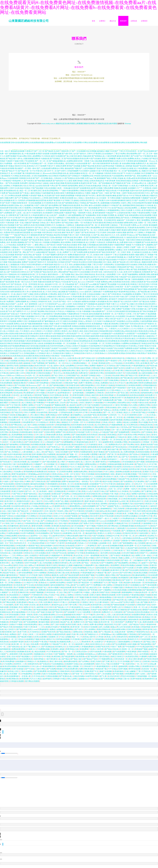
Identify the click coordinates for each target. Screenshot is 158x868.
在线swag (72, 552)
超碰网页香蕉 (108, 444)
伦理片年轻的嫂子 (31, 565)
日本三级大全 (98, 259)
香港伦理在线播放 (128, 567)
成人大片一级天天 (28, 291)
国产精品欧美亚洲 (25, 530)
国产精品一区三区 (90, 468)
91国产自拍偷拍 (95, 160)
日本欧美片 (43, 449)
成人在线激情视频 (37, 552)
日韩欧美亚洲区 (56, 385)
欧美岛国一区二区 (85, 256)
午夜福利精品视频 (137, 597)
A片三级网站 (139, 234)
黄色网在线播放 (60, 316)
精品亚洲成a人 (132, 293)
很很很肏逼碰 (40, 560)
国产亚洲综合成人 (66, 678)
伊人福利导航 (39, 609)
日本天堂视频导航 (147, 175)
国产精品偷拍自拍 (124, 577)
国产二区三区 (39, 153)
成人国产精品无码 (135, 412)
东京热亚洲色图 (43, 330)
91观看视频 (64, 530)
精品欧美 (108, 318)
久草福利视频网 (72, 173)
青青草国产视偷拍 (41, 397)
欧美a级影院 (101, 392)
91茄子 (144, 360)
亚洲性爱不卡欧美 (144, 488)
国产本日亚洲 (96, 481)
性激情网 (57, 508)
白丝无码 (18, 441)
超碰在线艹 (121, 222)
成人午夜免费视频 (141, 170)
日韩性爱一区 (78, 471)
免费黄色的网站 (91, 466)
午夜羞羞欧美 (126, 557)
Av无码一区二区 (32, 377)
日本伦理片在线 (96, 274)
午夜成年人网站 (109, 311)
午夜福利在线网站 (144, 215)
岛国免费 (20, 247)
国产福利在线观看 (30, 579)
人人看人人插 (144, 422)
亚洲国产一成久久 (103, 520)
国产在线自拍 (45, 666)
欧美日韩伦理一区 (42, 367)
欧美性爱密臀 (55, 281)
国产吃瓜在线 (61, 555)
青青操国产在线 (16, 624)
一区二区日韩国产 (68, 449)
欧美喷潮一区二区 (110, 316)
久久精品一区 (46, 537)
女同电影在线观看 (111, 328)
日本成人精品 (125, 496)
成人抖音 (3, 321)
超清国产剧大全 (123, 197)
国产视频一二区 (121, 402)
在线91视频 (132, 646)
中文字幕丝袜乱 (89, 520)
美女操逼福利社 (135, 444)
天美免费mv (18, 473)
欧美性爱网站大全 (96, 542)
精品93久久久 (110, 237)
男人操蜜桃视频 (104, 205)
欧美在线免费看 (146, 217)
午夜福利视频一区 (143, 678)
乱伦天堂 (112, 308)
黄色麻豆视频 (44, 624)
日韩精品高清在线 (146, 427)
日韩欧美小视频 (117, 560)
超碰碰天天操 (95, 173)
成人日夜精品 (27, 404)
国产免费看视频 (43, 261)
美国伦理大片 (66, 153)
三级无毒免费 (38, 288)
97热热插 (52, 643)
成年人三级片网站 (27, 560)
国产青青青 (75, 454)
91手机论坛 (60, 313)
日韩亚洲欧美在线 (60, 429)
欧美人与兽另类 (97, 651)
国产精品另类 (76, 321)
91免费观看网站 (133, 478)
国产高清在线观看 (7, 486)
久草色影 (100, 639)
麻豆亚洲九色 (25, 528)
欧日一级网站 (117, 424)
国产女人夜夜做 (85, 271)
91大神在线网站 (110, 404)
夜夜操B (60, 671)
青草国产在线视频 (73, 168)
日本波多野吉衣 (91, 249)
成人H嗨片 (62, 464)
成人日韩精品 (32, 303)
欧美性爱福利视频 (98, 562)
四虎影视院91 (144, 441)
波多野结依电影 (108, 168)
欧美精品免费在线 (71, 375)
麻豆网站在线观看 (12, 242)
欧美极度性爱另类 (132, 399)
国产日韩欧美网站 (76, 261)
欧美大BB (58, 205)
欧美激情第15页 (86, 402)
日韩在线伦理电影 (38, 545)
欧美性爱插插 (141, 180)
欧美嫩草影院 (14, 528)
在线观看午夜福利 (17, 643)
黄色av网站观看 (21, 392)
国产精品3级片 (11, 160)
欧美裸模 (11, 170)
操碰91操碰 (11, 550)
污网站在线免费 (72, 537)
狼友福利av (101, 513)
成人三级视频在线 (12, 266)
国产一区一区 (44, 387)
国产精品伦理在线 (145, 372)
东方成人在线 (48, 217)
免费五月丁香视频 (146, 256)
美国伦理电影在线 (104, 631)
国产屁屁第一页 (39, 256)
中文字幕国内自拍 (89, 441)
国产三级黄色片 (25, 570)
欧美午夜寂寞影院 (108, 229)
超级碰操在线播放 (27, 367)
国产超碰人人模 (41, 441)
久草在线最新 (111, 269)
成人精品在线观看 (38, 653)
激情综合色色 (109, 530)
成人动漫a (115, 634)
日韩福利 (116, 483)
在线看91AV (130, 370)
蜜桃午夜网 (79, 259)
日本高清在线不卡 (55, 441)
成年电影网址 (32, 542)
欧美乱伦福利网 (143, 560)
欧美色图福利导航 (54, 570)
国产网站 (56, 210)
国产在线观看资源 (83, 190)
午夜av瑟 (69, 587)
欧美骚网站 (137, 296)
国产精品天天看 (6, 629)
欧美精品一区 (102, 503)
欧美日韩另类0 (139, 195)
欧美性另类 (5, 565)
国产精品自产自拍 (137, 626)
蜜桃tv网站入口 (41, 247)
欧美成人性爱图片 (120, 412)
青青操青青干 (72, 325)
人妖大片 (41, 306)
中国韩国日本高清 (25, 180)
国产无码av (88, 261)
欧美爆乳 (10, 607)
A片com (34, 311)
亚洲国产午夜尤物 (40, 643)
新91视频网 (98, 192)
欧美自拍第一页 (138, 584)
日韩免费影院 (130, 676)
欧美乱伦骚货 (111, 513)
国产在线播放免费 (107, 402)
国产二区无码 (107, 313)
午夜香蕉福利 (40, 567)
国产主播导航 (147, 493)
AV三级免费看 (85, 614)
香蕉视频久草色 (16, 609)
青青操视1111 (66, 560)
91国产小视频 (28, 296)
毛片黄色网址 (139, 483)
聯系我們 (123, 21)
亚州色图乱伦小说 (150, 212)
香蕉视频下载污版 (123, 281)
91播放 (105, 325)
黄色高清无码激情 (96, 473)
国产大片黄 (31, 602)
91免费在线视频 (13, 535)
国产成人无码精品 (12, 454)
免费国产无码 (61, 434)
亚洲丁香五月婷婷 (22, 607)
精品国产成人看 (67, 624)
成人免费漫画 (41, 592)
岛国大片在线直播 (49, 676)
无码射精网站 (115, 205)
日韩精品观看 (58, 215)
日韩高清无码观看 (113, 562)
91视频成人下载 (17, 249)
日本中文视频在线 (134, 274)
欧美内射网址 (140, 229)
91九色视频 (136, 175)
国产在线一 (94, 185)
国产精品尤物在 (68, 224)
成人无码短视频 (46, 565)
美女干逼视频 (19, 589)
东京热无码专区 (114, 678)
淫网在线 (95, 370)
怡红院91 (67, 441)
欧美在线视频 (118, 224)
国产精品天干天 (12, 173)
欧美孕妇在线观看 (137, 397)
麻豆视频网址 (76, 417)
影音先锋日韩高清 (124, 616)
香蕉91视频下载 (117, 550)
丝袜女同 (144, 252)
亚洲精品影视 (60, 493)
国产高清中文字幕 (93, 572)
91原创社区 (101, 244)
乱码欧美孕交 (111, 222)
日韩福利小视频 (70, 582)
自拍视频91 (132, 190)
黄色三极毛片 (151, 461)
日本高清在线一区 (52, 594)
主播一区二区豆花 (115, 419)
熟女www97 (69, 461)
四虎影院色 (144, 572)
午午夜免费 (50, 404)
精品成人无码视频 (66, 301)
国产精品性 (49, 153)
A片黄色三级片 (9, 525)
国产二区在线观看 (79, 153)
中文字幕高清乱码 (73, 533)
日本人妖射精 (121, 237)
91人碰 (105, 419)
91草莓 (133, 311)
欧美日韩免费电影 (8, 663)
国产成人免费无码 (23, 227)
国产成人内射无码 (70, 158)
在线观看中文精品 (72, 666)
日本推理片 (22, 261)
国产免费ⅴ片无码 (87, 525)
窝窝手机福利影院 (19, 476)
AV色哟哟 (77, 242)
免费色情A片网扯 (58, 252)
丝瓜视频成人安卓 (15, 461)
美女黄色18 (83, 264)
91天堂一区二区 (58, 286)
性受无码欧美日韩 (94, 496)
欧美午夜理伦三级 (66, 602)
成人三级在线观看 (15, 555)
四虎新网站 (88, 429)
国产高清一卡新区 (103, 195)
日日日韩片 (49, 609)
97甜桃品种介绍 (13, 276)
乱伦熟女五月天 (119, 163)
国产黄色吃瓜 (56, 535)
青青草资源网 (78, 397)
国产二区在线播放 (105, 676)
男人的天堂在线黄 (124, 629)
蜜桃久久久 (36, 648)
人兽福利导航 (25, 298)
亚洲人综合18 (12, 658)
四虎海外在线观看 (22, 486)
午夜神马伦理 (25, 316)
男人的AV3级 (99, 616)
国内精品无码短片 (36, 185)
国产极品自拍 (144, 303)
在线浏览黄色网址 (31, 626)
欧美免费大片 (151, 397)
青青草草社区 (18, 471)
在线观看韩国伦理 (76, 503)
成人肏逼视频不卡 (35, 464)
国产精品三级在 (150, 643)
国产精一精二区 (94, 227)
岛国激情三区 (54, 639)
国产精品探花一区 (52, 254)
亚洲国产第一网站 (19, 254)
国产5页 (28, 444)
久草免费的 (102, 466)
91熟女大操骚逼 (106, 370)
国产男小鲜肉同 (61, 187)
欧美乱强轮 (76, 441)
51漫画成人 (114, 227)
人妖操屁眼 (102, 545)
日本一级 (121, 276)
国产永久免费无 (80, 587)
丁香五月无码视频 (87, 476)
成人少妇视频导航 (27, 207)
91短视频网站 (127, 296)
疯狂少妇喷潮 (66, 281)
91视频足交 (64, 466)
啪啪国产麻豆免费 (110, 611)
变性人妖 (72, 155)
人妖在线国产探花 (90, 417)
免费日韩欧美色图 (86, 671)
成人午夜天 (100, 380)
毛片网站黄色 (136, 328)
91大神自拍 (46, 158)
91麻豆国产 (102, 456)
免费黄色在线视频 (88, 303)
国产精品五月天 (24, 237)
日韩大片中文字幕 (61, 515)
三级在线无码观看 (20, 464)
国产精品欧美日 (78, 550)
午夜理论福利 (44, 557)
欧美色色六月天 (33, 168)
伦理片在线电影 (18, 671)
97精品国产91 (57, 646)
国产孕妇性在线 (136, 429)
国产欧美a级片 (6, 464)
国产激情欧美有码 (116, 656)
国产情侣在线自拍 (119, 449)
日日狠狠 (80, 552)
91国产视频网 (50, 256)
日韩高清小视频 (139, 362)
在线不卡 (121, 375)
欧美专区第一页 (77, 629)
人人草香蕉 (44, 200)
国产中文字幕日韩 (14, 407)
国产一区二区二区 (42, 163)
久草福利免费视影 (80, 330)
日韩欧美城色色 (142, 602)
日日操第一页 (104, 200)
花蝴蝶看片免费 (114, 160)
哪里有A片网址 (124, 271)
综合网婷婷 (83, 412)
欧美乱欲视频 (57, 229)
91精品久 (10, 387)
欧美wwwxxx (32, 387)
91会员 (50, 533)
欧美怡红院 (72, 434)
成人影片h (27, 215)
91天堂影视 (49, 306)
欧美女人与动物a (32, 508)
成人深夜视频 (94, 412)
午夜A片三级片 (74, 237)
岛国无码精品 (5, 414)
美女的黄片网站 (118, 377)
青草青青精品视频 (7, 547)
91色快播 (113, 202)
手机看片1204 (104, 202)
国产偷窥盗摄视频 (56, 163)
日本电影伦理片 (144, 232)
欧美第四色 (111, 641)
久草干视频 (79, 599)
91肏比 (122, 298)
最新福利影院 (46, 279)
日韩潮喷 (47, 528)
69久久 (8, 380)
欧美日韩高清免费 (149, 279)
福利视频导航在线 (42, 439)
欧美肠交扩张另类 (91, 224)
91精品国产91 (111, 215)
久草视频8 (148, 234)
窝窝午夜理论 (71, 279)
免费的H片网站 (145, 407)
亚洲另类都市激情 (98, 540)
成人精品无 (18, 296)
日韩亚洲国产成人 (74, 377)
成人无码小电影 (61, 525)
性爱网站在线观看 (74, 520)
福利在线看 (55, 624)
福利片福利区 (28, 441)
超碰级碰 (67, 616)
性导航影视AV (77, 210)
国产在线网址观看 (80, 254)
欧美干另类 (22, 634)
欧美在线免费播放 (15, 562)
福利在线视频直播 (140, 163)
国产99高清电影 (146, 599)
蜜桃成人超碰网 (56, 330)
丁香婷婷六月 (24, 577)
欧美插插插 (18, 629)
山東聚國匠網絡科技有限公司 (29, 21)
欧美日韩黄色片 (132, 286)
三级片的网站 (73, 362)
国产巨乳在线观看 (12, 185)
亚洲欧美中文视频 (30, 330)
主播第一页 (142, 224)
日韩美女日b (28, 555)
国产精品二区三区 (52, 510)
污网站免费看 (108, 190)
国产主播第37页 (73, 296)
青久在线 (80, 636)
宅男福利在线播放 (21, 281)
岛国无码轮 (130, 666)
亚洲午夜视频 (37, 456)
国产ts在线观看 (133, 288)
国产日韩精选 (147, 434)
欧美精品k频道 (121, 621)
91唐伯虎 (123, 619)
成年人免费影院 (23, 572)
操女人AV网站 (44, 626)
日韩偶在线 (129, 589)
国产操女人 (39, 229)
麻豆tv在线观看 (95, 207)
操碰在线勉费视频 (105, 468)
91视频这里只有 (121, 525)
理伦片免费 (38, 370)
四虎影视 (20, 205)
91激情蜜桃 (146, 525)
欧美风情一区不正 (149, 392)
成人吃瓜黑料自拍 (102, 427)
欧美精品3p (74, 515)
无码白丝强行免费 (7, 293)
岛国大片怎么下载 (102, 666)
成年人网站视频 (97, 288)
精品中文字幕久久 (61, 604)
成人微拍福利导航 (36, 328)
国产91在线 (30, 671)
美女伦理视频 (91, 153)
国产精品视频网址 (122, 565)
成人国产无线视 (10, 274)
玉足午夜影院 (137, 382)
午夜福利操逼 (113, 503)
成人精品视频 (35, 382)
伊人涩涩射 (144, 227)
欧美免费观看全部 (25, 466)
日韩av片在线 (49, 597)
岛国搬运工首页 (121, 252)
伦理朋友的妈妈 (134, 252)
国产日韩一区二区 (69, 498)
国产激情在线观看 (118, 607)
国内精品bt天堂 (115, 505)
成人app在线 (37, 187)
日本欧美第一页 (120, 288)
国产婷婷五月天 (40, 264)
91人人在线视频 (96, 478)
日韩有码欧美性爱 (8, 488)
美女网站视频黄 (24, 311)
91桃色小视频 (48, 325)
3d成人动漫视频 (11, 362)
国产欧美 (28, 212)
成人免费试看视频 (128, 454)
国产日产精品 (30, 481)
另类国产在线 (61, 247)
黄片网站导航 (152, 498)
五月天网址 (55, 621)
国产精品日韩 (125, 451)
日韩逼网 (28, 175)
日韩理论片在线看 (82, 597)
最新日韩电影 (22, 500)
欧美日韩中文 (10, 503)
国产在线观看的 (119, 323)
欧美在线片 (96, 565)
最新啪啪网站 (127, 594)
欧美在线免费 (62, 419)
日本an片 (91, 570)
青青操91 (89, 323)
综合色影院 (118, 468)
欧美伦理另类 (139, 325)
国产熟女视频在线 (142, 237)
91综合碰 (65, 284)
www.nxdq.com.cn (48, 125)
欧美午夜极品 (9, 168)
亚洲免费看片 (85, 651)
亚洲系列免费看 (66, 473)
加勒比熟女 (151, 168)
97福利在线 (43, 542)
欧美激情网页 (69, 380)
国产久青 (103, 678)
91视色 (134, 215)
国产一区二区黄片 (120, 254)
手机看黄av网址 (70, 540)
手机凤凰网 (16, 621)
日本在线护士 (131, 222)
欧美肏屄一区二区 (79, 281)
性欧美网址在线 (124, 404)
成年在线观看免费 (64, 328)
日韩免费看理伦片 (29, 424)
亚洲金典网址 (30, 471)
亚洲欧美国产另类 (126, 325)
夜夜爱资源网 (134, 639)
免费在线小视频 (148, 197)
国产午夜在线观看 (150, 587)
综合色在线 (18, 394)
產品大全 (113, 21)
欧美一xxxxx (153, 178)
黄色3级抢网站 (132, 155)
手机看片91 (28, 431)
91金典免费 (51, 269)
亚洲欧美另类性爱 (60, 565)
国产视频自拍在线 (103, 533)
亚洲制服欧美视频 (127, 528)
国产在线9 (56, 197)
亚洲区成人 (153, 301)
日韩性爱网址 (153, 252)
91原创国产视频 (35, 197)
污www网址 (8, 567)
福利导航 (130, 234)
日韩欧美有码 (65, 673)
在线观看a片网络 (121, 444)
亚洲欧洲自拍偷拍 (113, 380)
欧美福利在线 (136, 473)
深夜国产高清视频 (19, 540)
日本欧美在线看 (114, 291)
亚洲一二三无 (143, 417)
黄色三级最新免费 (87, 311)
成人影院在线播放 (73, 175)
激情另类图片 (54, 200)
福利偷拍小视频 (103, 153)
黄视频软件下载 (46, 360)
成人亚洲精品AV (40, 530)
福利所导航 (60, 308)
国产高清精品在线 (134, 611)
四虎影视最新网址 (10, 661)
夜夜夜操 (65, 468)
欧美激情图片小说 (87, 579)
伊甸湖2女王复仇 (144, 436)
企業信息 (134, 21)
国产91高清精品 (33, 165)
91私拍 (97, 525)
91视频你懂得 (38, 219)
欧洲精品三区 (56, 562)
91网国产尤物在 (124, 328)
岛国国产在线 (90, 298)
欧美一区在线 (29, 205)
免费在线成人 (103, 656)
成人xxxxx (82, 284)
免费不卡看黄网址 (86, 385)
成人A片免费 (13, 468)
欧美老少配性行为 (47, 641)
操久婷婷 (29, 219)
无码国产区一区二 (14, 611)
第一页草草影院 (31, 286)
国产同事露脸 (39, 404)
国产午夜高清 (73, 264)
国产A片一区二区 (32, 493)
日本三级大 (40, 436)
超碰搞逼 (27, 365)
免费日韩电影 (78, 182)
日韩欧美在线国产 (86, 192)
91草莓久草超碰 (117, 180)
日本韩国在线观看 (134, 387)
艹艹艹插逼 (13, 237)
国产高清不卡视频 (9, 205)
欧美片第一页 (79, 535)
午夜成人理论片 (81, 602)
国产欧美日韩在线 (88, 234)
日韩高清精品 (112, 436)
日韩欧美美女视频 (145, 266)
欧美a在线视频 (41, 533)
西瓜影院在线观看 (72, 185)
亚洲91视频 (123, 671)
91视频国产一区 (40, 466)
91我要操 (138, 247)
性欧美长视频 (148, 429)
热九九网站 (134, 407)
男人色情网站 (90, 631)
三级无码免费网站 (75, 429)
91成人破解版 (130, 673)
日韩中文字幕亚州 (145, 431)
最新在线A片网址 (83, 229)
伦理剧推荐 (146, 274)
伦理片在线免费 (95, 653)
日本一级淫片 (113, 545)
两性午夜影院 (143, 653)
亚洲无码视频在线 (79, 244)
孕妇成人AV (33, 604)
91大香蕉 (94, 461)
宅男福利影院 (43, 631)
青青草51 (47, 288)
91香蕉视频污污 (30, 461)
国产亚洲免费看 (40, 673)
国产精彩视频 (40, 182)
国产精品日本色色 (39, 491)
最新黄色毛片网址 (97, 375)
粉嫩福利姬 (78, 567)
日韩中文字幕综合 (76, 530)
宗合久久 (69, 365)
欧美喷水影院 (59, 195)
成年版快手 (113, 301)
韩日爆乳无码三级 (37, 192)
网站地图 (144, 144)
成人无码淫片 (10, 631)
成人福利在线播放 (146, 375)
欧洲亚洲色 (56, 658)
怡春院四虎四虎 (59, 636)
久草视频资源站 (17, 187)
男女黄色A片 (109, 478)
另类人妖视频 (74, 266)
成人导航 (64, 594)
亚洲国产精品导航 (88, 168)
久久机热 (132, 187)
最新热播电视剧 (22, 382)
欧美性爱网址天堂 (90, 390)
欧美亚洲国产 (103, 417)
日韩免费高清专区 (148, 668)
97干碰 (89, 616)
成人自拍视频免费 (87, 666)
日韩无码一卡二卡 (117, 417)
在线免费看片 (112, 276)
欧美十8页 (51, 555)
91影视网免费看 (67, 621)
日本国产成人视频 (127, 306)
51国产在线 (81, 582)
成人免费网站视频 (120, 636)
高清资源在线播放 (143, 454)
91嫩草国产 (99, 311)
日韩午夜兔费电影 (42, 385)
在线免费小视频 (30, 252)
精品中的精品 (25, 190)
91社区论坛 (105, 239)
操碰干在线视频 (106, 673)
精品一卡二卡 (77, 639)
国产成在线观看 (8, 284)
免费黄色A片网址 (58, 170)
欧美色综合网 (83, 160)
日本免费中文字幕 (146, 518)
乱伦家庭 (130, 170)
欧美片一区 (8, 444)
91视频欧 (72, 419)
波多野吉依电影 (149, 192)
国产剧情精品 (97, 158)
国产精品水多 (50, 308)
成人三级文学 (37, 503)
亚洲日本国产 (39, 434)
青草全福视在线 (66, 210)
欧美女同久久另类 (46, 515)
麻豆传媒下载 (113, 451)
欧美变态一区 (135, 153)
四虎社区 (22, 619)
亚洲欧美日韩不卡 (117, 399)
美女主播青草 (14, 419)
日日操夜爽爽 (152, 486)
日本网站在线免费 (14, 197)
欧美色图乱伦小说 (149, 242)
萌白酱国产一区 (21, 170)
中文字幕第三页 (67, 202)
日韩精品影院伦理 (79, 496)
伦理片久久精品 (78, 572)
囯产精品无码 (17, 414)
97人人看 (40, 321)
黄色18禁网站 (66, 244)
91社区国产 (114, 153)
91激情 (56, 325)
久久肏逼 (8, 471)
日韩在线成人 (90, 471)
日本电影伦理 (63, 264)
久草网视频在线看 (137, 219)
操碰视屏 (49, 182)
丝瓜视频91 (65, 454)
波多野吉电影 (145, 510)
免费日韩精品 (51, 417)
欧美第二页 (67, 397)
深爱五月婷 (90, 550)
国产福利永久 (81, 155)
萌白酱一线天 (20, 284)
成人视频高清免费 (145, 264)
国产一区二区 (143, 155)
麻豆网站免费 (132, 385)
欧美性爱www (139, 540)
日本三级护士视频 (8, 382)
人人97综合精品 (10, 247)
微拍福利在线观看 (18, 153)
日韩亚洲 (146, 663)
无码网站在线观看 (105, 390)
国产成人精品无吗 (26, 478)
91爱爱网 (93, 456)
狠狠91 (96, 402)
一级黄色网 (81, 215)
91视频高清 (67, 491)
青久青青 (83, 296)
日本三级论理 (50, 513)
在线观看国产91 (96, 486)
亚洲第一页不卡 (80, 424)
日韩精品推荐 (121, 269)
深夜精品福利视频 (115, 466)
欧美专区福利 (45, 476)
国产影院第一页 (100, 222)
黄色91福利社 (98, 321)
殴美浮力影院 (52, 567)
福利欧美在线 (37, 293)
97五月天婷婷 (101, 234)
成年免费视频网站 (75, 217)
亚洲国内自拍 (5, 614)
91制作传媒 (61, 232)
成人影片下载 (26, 648)
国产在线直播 (12, 271)
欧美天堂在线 (88, 427)
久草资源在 (89, 259)
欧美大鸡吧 (57, 298)
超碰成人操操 (48, 185)
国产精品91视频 (141, 291)
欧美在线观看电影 (103, 476)
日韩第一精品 (59, 533)
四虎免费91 (24, 185)
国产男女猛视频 (110, 286)
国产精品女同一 (24, 513)
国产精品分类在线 (110, 192)
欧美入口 (65, 508)
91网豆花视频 (115, 200)
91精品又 (147, 308)
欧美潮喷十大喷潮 (56, 380)
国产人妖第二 (18, 215)
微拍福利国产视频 (72, 170)
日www (60, 616)
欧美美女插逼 (128, 466)
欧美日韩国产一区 (79, 616)
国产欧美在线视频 (71, 160)
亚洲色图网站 (99, 318)
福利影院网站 (73, 187)
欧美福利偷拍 (142, 533)
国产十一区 (149, 542)
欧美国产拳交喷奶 (54, 202)
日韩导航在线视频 (63, 641)
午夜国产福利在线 (29, 496)
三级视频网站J (70, 308)
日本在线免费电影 (105, 602)
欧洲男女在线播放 (130, 518)
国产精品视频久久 (25, 658)
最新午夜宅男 (130, 488)
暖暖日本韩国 (81, 449)
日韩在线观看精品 (104, 249)
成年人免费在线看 (37, 510)
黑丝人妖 (138, 515)
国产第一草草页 (73, 382)
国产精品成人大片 (62, 609)
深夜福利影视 (54, 611)
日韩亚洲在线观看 (129, 500)
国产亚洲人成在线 (135, 390)
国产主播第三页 (134, 392)
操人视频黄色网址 (103, 567)
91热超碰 (47, 407)
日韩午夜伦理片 (119, 599)
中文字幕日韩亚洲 (84, 419)
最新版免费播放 (106, 599)
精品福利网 (61, 456)
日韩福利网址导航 (111, 279)
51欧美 (59, 190)
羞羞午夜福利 (90, 503)
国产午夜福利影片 (120, 390)
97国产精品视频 (37, 190)
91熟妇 (136, 594)
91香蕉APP (29, 153)
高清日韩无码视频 (38, 227)
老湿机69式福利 (52, 629)
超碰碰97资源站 (143, 567)
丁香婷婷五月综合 (74, 222)
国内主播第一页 (79, 239)
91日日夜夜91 (84, 173)
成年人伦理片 (67, 306)
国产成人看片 (69, 481)
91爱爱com (135, 227)
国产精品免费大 (99, 409)
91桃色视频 (98, 404)
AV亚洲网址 (48, 222)
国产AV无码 (90, 197)
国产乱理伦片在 (41, 380)
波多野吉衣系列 (59, 537)
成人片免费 (128, 259)
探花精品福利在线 (54, 592)
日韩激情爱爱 (5, 493)
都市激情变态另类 (148, 261)
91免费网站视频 (44, 651)
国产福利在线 (58, 182)
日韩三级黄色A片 (39, 212)
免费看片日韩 (22, 323)
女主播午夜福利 (102, 604)
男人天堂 (145, 269)
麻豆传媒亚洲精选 (63, 505)
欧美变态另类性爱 (72, 500)
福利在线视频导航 (96, 316)
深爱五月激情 (95, 597)
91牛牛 (139, 648)
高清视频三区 (53, 466)
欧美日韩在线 (60, 547)
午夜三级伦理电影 (90, 488)
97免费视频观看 (114, 464)
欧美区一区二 (149, 382)
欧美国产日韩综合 (7, 518)
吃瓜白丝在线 (122, 641)
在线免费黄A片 (113, 170)
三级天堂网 (104, 555)
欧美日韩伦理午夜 (78, 318)
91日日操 (99, 579)
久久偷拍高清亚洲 (130, 239)
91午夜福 (47, 658)
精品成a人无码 (88, 422)
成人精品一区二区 (23, 192)
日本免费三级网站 (142, 570)
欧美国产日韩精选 (89, 377)
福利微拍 (71, 555)
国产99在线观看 (129, 648)
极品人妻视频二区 (75, 668)
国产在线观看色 (127, 483)
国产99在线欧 (20, 387)
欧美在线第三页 (128, 523)
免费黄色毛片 (141, 165)
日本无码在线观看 (12, 616)
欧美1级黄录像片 (89, 439)
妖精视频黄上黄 (11, 510)
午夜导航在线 (68, 239)
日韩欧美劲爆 (10, 449)
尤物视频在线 (39, 656)
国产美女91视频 (21, 321)
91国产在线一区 (28, 523)
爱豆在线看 (15, 234)
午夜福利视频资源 (102, 668)
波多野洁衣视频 (96, 190)
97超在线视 (12, 301)
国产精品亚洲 (34, 242)
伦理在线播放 (59, 165)
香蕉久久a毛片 (88, 493)
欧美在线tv (126, 284)
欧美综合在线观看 (59, 409)
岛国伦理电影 (39, 661)
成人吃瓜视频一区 (14, 676)
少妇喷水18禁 (98, 256)
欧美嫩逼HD (139, 562)
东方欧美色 (92, 602)
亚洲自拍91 (48, 372)
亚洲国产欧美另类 (48, 634)
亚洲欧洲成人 (49, 180)
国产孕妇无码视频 (146, 313)
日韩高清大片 (149, 505)
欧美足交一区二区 (88, 175)
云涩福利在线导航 (124, 215)
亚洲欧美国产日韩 (50, 328)
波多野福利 (47, 680)
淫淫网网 (111, 217)
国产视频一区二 (73, 456)
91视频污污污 (82, 291)
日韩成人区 (106, 424)
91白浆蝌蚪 (100, 577)
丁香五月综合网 (84, 607)
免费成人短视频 (56, 631)
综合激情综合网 (18, 508)
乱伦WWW (132, 530)
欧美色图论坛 (79, 195)
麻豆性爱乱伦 (19, 444)
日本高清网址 (129, 365)
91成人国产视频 (142, 604)
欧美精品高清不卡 (142, 528)
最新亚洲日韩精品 (105, 224)
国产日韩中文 (136, 663)
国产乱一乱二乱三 (91, 232)
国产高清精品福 (48, 648)
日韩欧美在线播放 (44, 375)
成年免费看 (77, 439)
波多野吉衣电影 (92, 678)
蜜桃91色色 (128, 244)
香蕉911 (105, 160)
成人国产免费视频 (131, 441)
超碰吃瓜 (66, 229)
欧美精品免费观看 (82, 461)
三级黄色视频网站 (146, 552)
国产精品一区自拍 (134, 269)
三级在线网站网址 (37, 572)
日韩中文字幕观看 (94, 155)
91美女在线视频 (50, 190)
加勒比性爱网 (61, 168)
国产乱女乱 (73, 284)
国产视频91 (42, 392)
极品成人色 (54, 261)
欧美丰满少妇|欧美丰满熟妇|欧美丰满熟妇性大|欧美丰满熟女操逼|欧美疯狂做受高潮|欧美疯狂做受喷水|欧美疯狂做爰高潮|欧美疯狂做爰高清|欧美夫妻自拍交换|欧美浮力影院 (71, 338)
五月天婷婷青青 (131, 417)
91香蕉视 (129, 163)
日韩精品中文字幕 (113, 537)
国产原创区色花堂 (100, 170)
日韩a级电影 (70, 286)
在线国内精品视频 (117, 488)
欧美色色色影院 (11, 491)
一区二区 (61, 365)
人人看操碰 (142, 210)
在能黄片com (40, 468)
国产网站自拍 (16, 427)
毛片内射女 (43, 276)
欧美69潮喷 (80, 180)
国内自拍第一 (54, 414)
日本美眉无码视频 (104, 582)
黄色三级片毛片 (50, 219)
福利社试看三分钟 (17, 375)
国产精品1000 (72, 274)
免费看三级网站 (28, 407)
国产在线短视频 (122, 308)
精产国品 (134, 271)
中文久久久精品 (75, 468)
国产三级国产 (76, 234)
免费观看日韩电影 (7, 399)
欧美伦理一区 (145, 594)
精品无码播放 (80, 678)
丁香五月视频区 (46, 500)
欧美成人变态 (14, 673)
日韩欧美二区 (93, 491)
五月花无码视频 (8, 256)
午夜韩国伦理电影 (94, 424)
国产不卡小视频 (67, 242)
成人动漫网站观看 (70, 163)
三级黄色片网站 (28, 259)
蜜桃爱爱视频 (108, 163)
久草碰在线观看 (142, 520)
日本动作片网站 (83, 367)
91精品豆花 (122, 439)
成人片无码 (47, 293)
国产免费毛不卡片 (20, 313)
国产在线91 (38, 222)
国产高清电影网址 (93, 239)
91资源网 (12, 422)
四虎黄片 (131, 498)
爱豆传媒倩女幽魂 (109, 197)
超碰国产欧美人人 (115, 508)
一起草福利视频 (77, 394)
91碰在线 (4, 170)
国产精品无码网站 (53, 478)
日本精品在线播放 (94, 296)
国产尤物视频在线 (91, 306)
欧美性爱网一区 (131, 547)
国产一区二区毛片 (114, 540)
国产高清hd (134, 456)
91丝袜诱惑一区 (150, 390)
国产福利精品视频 (57, 387)
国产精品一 (86, 565)
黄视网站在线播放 (18, 222)
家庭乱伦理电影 (132, 182)
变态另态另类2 (144, 286)
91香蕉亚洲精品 (40, 249)
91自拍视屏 (131, 607)
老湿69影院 (33, 399)
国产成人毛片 (151, 562)
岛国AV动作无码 (136, 192)
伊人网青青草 (11, 217)
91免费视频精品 (64, 321)
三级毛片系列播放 (121, 407)
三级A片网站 (41, 671)
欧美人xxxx (33, 631)
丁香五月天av (91, 308)
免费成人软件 (5, 244)
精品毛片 (57, 266)
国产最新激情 (148, 592)
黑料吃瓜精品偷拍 (137, 207)
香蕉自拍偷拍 (111, 409)
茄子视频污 (154, 173)
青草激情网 (28, 473)
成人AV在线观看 (119, 318)
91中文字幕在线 (135, 197)
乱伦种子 (57, 153)
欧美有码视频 (31, 589)
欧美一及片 (24, 306)
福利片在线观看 (57, 158)
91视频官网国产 (119, 247)
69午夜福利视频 (32, 459)
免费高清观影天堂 (102, 550)
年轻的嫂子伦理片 (84, 434)
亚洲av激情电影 (56, 239)
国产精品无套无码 (46, 274)
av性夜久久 (96, 419)
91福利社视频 (121, 234)
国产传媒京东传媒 (44, 614)
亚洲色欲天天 (5, 175)
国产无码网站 (27, 288)
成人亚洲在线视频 (19, 498)
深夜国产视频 (19, 318)
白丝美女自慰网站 (132, 323)
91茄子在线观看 (93, 407)
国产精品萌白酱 (144, 293)
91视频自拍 (82, 592)
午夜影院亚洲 (101, 500)
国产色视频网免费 (122, 434)
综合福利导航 (42, 414)
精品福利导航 (148, 648)
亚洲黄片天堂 (148, 473)
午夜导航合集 (5, 498)
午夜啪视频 (86, 313)
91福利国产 (84, 515)
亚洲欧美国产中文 (92, 673)
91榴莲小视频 (90, 195)
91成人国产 (40, 523)
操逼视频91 (21, 663)
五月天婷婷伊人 (106, 552)
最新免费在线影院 (71, 663)
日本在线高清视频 (120, 592)
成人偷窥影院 (40, 478)
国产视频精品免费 (58, 407)
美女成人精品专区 (148, 471)
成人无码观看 (140, 545)
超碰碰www (84, 680)
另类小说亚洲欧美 (46, 604)
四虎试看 (46, 187)
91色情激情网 (13, 180)
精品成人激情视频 (88, 523)
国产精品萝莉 (93, 658)
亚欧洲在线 (117, 582)
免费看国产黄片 (132, 624)
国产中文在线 (29, 587)
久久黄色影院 (117, 614)
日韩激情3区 (145, 456)
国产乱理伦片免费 (127, 604)
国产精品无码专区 (31, 515)
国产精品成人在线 (121, 210)
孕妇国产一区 (52, 446)
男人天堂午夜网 (125, 362)
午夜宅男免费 (110, 182)
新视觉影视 (120, 229)
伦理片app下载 (91, 180)
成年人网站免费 (60, 274)
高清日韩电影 (78, 306)
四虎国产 (118, 542)
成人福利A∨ (55, 367)
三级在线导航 (143, 409)
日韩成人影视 (89, 182)
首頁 (93, 21)
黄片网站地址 (114, 528)
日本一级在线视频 (90, 210)
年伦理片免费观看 (27, 535)
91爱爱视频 (69, 195)
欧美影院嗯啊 (145, 621)
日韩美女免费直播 (40, 296)
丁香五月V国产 (98, 266)
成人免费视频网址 (72, 459)
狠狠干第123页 (85, 537)
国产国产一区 (38, 180)
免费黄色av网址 (107, 284)
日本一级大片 (5, 153)
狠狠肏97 (126, 542)
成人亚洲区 (80, 219)
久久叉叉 (65, 266)
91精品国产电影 (108, 434)
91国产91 (59, 444)
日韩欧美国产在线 (143, 607)
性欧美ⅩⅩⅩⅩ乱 (20, 168)
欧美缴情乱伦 (43, 663)
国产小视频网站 (105, 592)
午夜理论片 (121, 316)
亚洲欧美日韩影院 (91, 599)
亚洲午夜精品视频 (95, 264)
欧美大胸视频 (83, 619)
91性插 (134, 404)
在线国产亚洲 (72, 584)
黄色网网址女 (101, 212)
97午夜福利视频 (123, 192)
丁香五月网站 (32, 261)
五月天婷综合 (110, 367)
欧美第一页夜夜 (83, 163)
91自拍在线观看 (81, 165)
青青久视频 (82, 247)
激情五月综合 (19, 567)
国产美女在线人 (73, 404)
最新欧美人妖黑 (58, 577)
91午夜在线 (84, 316)
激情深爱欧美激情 (106, 247)
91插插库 (9, 163)
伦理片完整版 (5, 222)
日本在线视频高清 (128, 464)
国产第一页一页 (68, 653)
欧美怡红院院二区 (27, 178)
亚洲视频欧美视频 (116, 547)
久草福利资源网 (37, 217)
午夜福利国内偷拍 (82, 444)
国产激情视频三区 (7, 281)
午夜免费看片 (45, 646)
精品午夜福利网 (120, 293)
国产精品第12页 (123, 264)
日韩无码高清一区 (121, 661)
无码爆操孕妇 (66, 392)
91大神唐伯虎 (85, 459)
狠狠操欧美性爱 (37, 237)
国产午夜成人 (25, 195)
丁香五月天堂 (124, 153)
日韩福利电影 (146, 629)
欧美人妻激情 (141, 446)
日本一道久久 (117, 431)
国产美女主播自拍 (44, 619)
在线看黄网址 (68, 535)
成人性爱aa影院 (130, 180)
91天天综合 (32, 614)
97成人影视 (60, 597)
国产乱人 (48, 229)
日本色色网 (84, 456)
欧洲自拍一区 (54, 473)
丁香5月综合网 (125, 227)
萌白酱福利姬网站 (139, 577)
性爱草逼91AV (62, 256)
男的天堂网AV (56, 224)
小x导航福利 (76, 303)
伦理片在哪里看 (69, 259)
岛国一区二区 (142, 249)
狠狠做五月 (100, 382)
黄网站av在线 (19, 325)
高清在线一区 (147, 671)
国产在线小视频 (97, 271)
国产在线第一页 (55, 498)
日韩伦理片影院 (48, 431)
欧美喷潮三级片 (11, 634)
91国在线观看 (11, 229)
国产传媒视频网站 (131, 276)
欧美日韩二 (105, 557)
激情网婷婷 (33, 306)
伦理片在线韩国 (123, 597)
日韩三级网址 (107, 587)
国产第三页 (113, 456)
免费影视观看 (135, 200)
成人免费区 (136, 557)
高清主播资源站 (77, 673)
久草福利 (123, 170)
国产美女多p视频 (50, 550)
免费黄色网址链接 (99, 498)
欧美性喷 (143, 550)
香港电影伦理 (104, 365)
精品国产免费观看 (27, 232)
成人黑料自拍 (64, 261)
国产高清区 (61, 382)
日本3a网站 (5, 579)
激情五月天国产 (132, 202)
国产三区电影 (130, 298)
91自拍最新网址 (118, 178)
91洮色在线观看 (131, 375)
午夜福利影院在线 (32, 525)
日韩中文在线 (14, 190)
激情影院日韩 (19, 293)
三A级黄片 (115, 520)
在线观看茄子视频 (32, 641)
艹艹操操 (62, 192)
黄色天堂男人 (150, 187)
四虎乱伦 (139, 419)
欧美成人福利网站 (64, 436)
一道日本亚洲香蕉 (19, 165)
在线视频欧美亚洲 (23, 653)
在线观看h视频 (56, 155)
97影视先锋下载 (101, 671)
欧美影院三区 (38, 444)
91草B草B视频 (144, 182)
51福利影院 (81, 308)
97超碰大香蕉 (18, 163)
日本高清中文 (51, 394)
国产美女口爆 (123, 394)
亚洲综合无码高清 (64, 572)
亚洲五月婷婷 (96, 663)
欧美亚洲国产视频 (87, 577)
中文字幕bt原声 (147, 259)
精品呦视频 (152, 316)
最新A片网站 (111, 577)
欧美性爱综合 (123, 456)
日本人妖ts (36, 668)
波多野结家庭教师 (79, 510)
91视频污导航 (34, 281)
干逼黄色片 (25, 390)
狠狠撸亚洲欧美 (34, 160)
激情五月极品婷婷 (84, 158)
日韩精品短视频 (107, 515)
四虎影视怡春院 (26, 434)
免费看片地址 (52, 402)
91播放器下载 (101, 574)
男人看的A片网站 (38, 417)
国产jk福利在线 (144, 636)
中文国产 (39, 407)
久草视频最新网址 (113, 212)
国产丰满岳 (115, 557)
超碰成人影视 (79, 202)
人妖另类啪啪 (144, 656)
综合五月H (114, 385)
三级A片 (104, 296)
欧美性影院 (11, 653)
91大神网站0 (32, 518)
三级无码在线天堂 (109, 274)
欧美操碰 (42, 301)
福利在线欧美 (101, 570)
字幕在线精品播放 (14, 264)
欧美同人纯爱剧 (46, 636)
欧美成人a (109, 372)
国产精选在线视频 (41, 611)
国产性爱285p (54, 449)
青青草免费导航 (133, 599)
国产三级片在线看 (58, 626)
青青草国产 (19, 256)
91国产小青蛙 (39, 207)
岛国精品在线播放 (79, 328)
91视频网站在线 (87, 178)
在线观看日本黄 (6, 254)
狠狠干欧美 (66, 234)
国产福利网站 (5, 540)
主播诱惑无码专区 (85, 325)
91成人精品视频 (96, 163)
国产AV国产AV (137, 158)
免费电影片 (61, 219)
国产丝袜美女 (29, 182)
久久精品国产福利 (131, 550)
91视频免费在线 (73, 316)
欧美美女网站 (152, 513)
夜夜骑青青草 (105, 165)
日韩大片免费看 (30, 414)
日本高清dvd (10, 459)
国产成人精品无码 (90, 589)
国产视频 (28, 325)
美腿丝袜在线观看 (45, 284)
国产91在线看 (128, 570)
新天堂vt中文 (14, 533)
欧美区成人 (103, 491)
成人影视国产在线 (121, 217)
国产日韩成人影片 (89, 360)
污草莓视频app (33, 476)
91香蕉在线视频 (52, 678)
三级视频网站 (90, 394)
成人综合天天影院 (46, 362)
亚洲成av (42, 584)
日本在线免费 (152, 577)
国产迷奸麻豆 (78, 392)
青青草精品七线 (72, 651)
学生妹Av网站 (22, 158)
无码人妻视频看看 (7, 392)
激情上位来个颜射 (27, 592)
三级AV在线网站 (27, 673)
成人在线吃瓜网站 (73, 269)
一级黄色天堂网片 (31, 360)
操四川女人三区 (150, 412)
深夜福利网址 (134, 217)
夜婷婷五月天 (133, 641)
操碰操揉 (25, 328)
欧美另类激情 (77, 427)
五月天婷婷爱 (56, 242)
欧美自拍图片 (61, 520)
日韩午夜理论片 (90, 676)
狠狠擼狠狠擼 (37, 325)
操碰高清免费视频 (67, 197)
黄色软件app (57, 607)
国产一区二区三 (110, 414)
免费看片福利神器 (139, 496)
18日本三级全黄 (102, 308)
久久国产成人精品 (98, 237)
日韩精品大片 (31, 663)
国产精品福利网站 (145, 646)
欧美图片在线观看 (43, 155)
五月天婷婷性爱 (135, 525)
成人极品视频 (141, 498)
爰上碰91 (11, 321)
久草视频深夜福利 (83, 279)
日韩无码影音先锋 (72, 387)
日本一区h (101, 439)
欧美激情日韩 (93, 254)
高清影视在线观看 (82, 486)
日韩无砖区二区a (131, 656)
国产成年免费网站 (52, 207)
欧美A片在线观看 (91, 629)
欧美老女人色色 (94, 510)
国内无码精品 (105, 658)
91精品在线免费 (65, 589)
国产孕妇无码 (58, 614)
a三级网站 (69, 597)
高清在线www (129, 468)
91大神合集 (149, 207)
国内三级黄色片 (60, 362)
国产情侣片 (32, 321)
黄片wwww (101, 523)
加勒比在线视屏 (137, 284)
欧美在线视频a (11, 639)
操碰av (113, 629)
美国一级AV (32, 170)
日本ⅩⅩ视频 (40, 394)
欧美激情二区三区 (66, 486)
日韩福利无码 (123, 301)
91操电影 (4, 296)
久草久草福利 (101, 387)
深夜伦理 (59, 582)
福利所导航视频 (117, 259)
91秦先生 (20, 525)
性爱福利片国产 (144, 402)
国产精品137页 (132, 377)
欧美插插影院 (111, 375)
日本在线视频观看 (102, 422)
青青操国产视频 (141, 651)
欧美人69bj (57, 360)
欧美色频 (136, 629)
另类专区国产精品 (139, 414)
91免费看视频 (108, 293)
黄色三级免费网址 (144, 222)
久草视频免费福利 (87, 648)
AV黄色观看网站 (73, 192)
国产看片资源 (115, 195)
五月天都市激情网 (79, 491)
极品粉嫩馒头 (111, 439)
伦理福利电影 (25, 446)
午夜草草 (62, 545)
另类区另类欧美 (136, 242)
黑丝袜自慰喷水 (8, 288)
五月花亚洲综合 (87, 222)
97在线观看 (116, 533)
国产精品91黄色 (18, 483)
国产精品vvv (29, 488)
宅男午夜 (98, 483)
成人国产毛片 (124, 459)
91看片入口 (115, 306)
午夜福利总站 (110, 643)
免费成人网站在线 (47, 582)
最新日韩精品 (36, 195)
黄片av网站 (63, 370)
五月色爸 (49, 656)
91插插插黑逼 (140, 523)
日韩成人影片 (45, 224)
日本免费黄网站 (58, 619)
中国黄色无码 (102, 528)
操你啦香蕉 (80, 380)
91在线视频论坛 (135, 587)
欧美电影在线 (57, 259)
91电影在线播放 (15, 451)
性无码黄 (142, 491)
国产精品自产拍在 (90, 661)
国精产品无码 (119, 370)
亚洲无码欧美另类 (97, 372)
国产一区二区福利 (46, 165)
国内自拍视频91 (47, 547)
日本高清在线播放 (115, 570)
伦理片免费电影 (64, 417)
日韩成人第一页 (108, 187)
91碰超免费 (89, 318)
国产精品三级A (76, 661)
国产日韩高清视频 (108, 680)
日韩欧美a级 (53, 602)
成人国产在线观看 (22, 505)
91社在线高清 (34, 200)
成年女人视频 (22, 160)
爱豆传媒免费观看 (37, 505)
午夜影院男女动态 (142, 634)
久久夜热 (108, 646)
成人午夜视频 (44, 244)
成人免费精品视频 (58, 451)
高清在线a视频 (115, 555)
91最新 (148, 597)
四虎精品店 (52, 574)
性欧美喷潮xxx (81, 658)
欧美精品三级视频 (57, 459)
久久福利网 (51, 584)
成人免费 (120, 244)
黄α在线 (102, 436)
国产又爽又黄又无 (23, 217)
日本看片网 (119, 372)
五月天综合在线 (38, 678)
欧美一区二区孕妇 (7, 584)
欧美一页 (100, 328)
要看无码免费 (37, 528)
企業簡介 (102, 21)
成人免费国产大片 (66, 254)
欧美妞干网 (154, 380)
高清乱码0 (20, 212)
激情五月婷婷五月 (118, 658)
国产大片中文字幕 (11, 219)
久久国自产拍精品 (9, 212)
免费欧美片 (106, 614)
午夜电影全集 (80, 197)
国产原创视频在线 (106, 185)
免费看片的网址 (48, 520)
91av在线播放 (51, 232)
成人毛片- (125, 461)
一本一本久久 (20, 542)
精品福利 (48, 286)
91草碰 (113, 207)
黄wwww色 (47, 175)
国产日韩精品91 (74, 178)
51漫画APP (108, 256)
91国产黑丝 (16, 496)
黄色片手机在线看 (107, 518)
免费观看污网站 (145, 276)
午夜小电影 (114, 496)
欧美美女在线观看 (104, 449)
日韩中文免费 (42, 471)
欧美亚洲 (27, 456)
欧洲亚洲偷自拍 (13, 680)
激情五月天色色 (85, 187)
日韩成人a (81, 323)
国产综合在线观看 (147, 153)
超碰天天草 (112, 471)
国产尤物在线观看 (79, 436)
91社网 (99, 242)
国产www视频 (91, 286)
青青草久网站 (55, 424)
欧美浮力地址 (100, 493)
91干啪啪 (63, 325)
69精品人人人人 (121, 392)
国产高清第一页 (60, 271)
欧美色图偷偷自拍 (91, 555)
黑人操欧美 (33, 449)
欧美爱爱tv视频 (133, 256)
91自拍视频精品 (58, 666)
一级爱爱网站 (66, 510)
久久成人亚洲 (122, 274)
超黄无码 (88, 293)
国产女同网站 (84, 663)
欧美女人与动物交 (142, 160)
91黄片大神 (28, 629)
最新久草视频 (8, 441)
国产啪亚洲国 (45, 281)
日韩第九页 (133, 402)
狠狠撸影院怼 (29, 439)
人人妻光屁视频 (26, 454)
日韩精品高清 (72, 249)
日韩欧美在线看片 (138, 451)
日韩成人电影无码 (92, 397)
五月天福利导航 (144, 547)
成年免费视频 (18, 330)
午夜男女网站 (27, 611)
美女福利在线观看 (44, 311)
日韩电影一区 (148, 444)
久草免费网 (20, 370)
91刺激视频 (29, 318)
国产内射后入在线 (143, 298)
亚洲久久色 (38, 616)
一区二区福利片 (13, 582)
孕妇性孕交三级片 (10, 466)
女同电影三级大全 (123, 680)
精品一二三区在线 (104, 377)
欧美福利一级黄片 (47, 493)
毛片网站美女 (36, 316)
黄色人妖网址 (73, 680)
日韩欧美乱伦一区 (133, 360)
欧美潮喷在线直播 (38, 446)
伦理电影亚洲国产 (52, 212)
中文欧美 (11, 417)
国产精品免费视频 (150, 515)
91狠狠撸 (118, 168)
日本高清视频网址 (43, 535)
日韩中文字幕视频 (143, 370)
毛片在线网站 (135, 493)
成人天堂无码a (123, 429)
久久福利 (107, 259)
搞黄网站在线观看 (44, 252)
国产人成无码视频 (86, 170)
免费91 (12, 200)
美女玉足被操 (97, 459)
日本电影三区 (152, 491)
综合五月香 (28, 187)
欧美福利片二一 (114, 461)
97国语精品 (133, 636)
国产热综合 (125, 219)
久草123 (28, 293)
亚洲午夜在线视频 (134, 631)
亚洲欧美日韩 (23, 594)
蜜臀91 (65, 483)
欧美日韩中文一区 (91, 202)
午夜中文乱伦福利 (29, 409)
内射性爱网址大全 (43, 291)
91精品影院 (44, 459)
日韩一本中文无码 (72, 476)
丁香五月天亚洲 (148, 296)
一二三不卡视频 (21, 399)
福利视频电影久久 (28, 269)
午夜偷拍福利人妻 (34, 498)
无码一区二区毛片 (116, 491)
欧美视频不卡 (22, 550)
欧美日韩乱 (28, 256)
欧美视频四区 (124, 579)
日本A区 (15, 397)
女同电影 (105, 496)
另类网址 (47, 577)
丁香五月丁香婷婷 (136, 308)
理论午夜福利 (110, 429)
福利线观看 (92, 449)
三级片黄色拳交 (51, 661)
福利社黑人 (35, 390)
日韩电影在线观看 (17, 683)
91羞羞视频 (47, 210)
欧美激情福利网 (148, 321)
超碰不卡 (145, 565)
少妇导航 (106, 607)
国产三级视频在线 (51, 321)
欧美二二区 (103, 446)
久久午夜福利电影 (53, 488)
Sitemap (128, 125)
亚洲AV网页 (50, 434)
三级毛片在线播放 (69, 592)
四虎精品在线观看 (131, 422)
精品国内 (127, 584)
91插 (75, 288)
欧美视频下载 (89, 392)
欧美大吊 (29, 643)
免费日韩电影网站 (87, 387)
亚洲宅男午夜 (144, 377)
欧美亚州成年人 (150, 419)
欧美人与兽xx (120, 478)
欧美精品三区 (148, 619)
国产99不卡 (31, 254)
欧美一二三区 (39, 629)
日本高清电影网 (138, 205)
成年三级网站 (78, 560)
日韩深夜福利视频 (137, 461)
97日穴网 (6, 232)
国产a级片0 (88, 505)
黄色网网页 (115, 567)
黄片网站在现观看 (32, 683)
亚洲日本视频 (102, 217)
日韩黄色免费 (51, 436)
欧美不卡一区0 (96, 444)
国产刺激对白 (149, 325)
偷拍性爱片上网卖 (82, 646)
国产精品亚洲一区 (85, 584)
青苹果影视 (68, 557)
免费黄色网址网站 (69, 372)
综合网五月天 (144, 202)
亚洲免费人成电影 (58, 651)
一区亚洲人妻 (26, 678)
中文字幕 (79, 555)
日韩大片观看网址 (25, 210)
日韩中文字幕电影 (102, 560)
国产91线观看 (86, 409)
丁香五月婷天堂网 (138, 513)
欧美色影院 (150, 584)
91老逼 (43, 570)
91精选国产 (24, 242)
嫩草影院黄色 (12, 577)
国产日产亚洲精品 (22, 200)
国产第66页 (51, 247)
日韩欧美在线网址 (84, 498)
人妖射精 (152, 170)
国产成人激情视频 (123, 207)
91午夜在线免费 (144, 239)
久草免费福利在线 (128, 520)
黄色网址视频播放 (18, 244)
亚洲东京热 (116, 175)
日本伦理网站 (19, 402)
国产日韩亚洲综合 (115, 296)
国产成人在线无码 (124, 303)
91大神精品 (15, 178)
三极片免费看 (8, 505)
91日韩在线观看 (119, 313)
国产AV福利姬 (123, 471)
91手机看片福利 (36, 577)
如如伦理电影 (86, 370)
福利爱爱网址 (110, 252)
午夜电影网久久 (17, 182)
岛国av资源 (70, 232)
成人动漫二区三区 (98, 269)
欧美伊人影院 (77, 212)
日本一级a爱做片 (105, 589)
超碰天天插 (71, 636)
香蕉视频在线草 (45, 429)
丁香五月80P (13, 545)
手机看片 (37, 431)
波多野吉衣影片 (87, 641)
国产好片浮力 (103, 210)
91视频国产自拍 (147, 200)
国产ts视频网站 (148, 247)
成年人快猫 (19, 360)
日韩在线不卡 (89, 668)
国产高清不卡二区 (120, 321)
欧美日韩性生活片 (23, 274)
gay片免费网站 (14, 390)
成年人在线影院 (31, 557)
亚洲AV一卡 (19, 252)
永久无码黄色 (123, 493)
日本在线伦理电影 (45, 518)
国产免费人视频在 (92, 621)
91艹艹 (140, 190)
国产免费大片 (142, 316)
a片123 (151, 269)
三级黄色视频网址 (138, 281)
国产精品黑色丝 (77, 505)
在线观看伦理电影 (139, 616)
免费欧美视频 (73, 256)
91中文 (91, 252)
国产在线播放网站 (89, 217)
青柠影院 (7, 481)
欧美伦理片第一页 (106, 624)
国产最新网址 (51, 365)
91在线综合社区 (107, 407)
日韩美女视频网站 (29, 412)
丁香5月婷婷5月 (144, 476)
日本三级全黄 (61, 422)
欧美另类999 (111, 394)
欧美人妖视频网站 (58, 279)
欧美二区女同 (53, 303)
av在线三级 (124, 503)
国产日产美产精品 (32, 244)
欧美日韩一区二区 (44, 461)
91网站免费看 (99, 429)
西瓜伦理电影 (31, 402)
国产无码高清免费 (149, 459)
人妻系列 (99, 197)
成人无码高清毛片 (43, 239)
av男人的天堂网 (74, 565)
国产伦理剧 (35, 274)
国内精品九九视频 (65, 567)
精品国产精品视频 (74, 422)
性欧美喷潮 (25, 419)
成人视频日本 (144, 173)
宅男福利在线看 (67, 414)
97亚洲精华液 (148, 158)
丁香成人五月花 (89, 212)
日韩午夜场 (134, 264)
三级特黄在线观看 (34, 540)
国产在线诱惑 (71, 293)
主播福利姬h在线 (81, 227)
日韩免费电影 (37, 210)
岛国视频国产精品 (65, 542)
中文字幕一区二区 (128, 537)
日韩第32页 (99, 530)
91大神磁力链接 (62, 431)
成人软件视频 (36, 234)
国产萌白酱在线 (127, 380)
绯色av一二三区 (9, 557)
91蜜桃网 (143, 658)
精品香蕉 (77, 207)
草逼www (153, 582)
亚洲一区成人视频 (22, 224)
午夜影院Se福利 (73, 464)
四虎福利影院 (95, 515)
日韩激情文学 (137, 643)
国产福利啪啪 (67, 205)
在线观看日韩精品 (81, 542)
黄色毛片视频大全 (64, 676)
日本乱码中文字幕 (81, 414)
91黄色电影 (10, 224)
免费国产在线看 (28, 264)
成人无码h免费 (33, 646)
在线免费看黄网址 (14, 409)
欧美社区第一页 (56, 291)
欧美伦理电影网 (6, 394)
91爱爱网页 (146, 579)
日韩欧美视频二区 (114, 500)
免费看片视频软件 (97, 367)
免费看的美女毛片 (116, 446)
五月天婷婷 (97, 323)
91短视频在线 (107, 323)
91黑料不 (135, 303)
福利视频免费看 (84, 562)
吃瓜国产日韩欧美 (50, 370)
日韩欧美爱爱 (70, 219)
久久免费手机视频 (9, 158)
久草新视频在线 (93, 247)
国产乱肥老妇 (35, 279)
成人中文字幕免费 (84, 288)
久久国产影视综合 (68, 180)
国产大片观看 (151, 483)
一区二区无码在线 (116, 441)
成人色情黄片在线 (99, 219)
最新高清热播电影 (47, 525)
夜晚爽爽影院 (106, 510)
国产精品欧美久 (143, 508)
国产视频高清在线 (66, 207)
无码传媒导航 (52, 264)
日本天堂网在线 (56, 397)
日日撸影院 (122, 611)
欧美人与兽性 (83, 626)
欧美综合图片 (103, 488)
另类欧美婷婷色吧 (12, 592)
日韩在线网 (111, 234)
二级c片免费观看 (17, 565)
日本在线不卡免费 (100, 451)
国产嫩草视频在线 (48, 323)
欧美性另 (65, 488)
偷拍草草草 (104, 281)
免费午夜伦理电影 (97, 626)
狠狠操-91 (130, 247)
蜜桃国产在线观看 (150, 611)
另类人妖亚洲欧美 (143, 365)
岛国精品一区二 (103, 330)
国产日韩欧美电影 (121, 187)
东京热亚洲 (18, 587)
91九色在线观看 (66, 288)
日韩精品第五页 (52, 523)
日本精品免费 (152, 496)
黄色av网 (81, 249)
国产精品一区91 (65, 303)
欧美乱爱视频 (44, 399)
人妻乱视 (150, 185)
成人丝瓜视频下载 (18, 175)
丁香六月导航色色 (144, 673)
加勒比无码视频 (39, 427)
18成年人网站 (126, 205)
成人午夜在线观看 (28, 155)
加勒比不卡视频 (43, 451)
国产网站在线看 (9, 604)
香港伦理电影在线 (59, 175)
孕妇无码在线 (50, 313)
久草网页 (126, 249)
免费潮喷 (25, 197)
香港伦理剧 (13, 210)
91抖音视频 (92, 545)
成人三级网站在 (68, 227)
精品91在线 (107, 483)
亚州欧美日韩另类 (34, 520)
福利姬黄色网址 (66, 212)
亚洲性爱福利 (22, 604)
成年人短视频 (104, 629)
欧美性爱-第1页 (137, 481)
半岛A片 (122, 385)
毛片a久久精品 (36, 680)
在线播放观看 (46, 259)
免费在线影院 (109, 288)
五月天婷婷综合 (34, 634)
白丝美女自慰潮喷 (40, 639)
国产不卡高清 (40, 232)
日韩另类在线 (135, 394)
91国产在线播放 (72, 271)
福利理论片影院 (13, 367)
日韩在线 (58, 180)
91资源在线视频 (71, 252)
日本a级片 (66, 399)
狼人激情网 (56, 311)
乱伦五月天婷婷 (31, 284)
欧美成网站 (61, 584)
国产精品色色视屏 (12, 195)
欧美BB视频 (101, 471)
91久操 (111, 210)
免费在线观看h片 (28, 621)
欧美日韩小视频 (111, 303)
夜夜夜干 (4, 422)
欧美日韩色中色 (119, 360)
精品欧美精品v (33, 301)
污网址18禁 (109, 321)
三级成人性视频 (18, 481)
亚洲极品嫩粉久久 (23, 417)
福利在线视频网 (89, 508)
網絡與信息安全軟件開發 (65, 125)
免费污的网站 (29, 562)
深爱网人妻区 (51, 419)
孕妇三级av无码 (77, 276)
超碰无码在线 (137, 279)
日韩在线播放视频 (14, 291)
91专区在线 (57, 234)
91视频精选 (41, 402)
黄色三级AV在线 (56, 663)
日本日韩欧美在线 (141, 306)
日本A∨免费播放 (40, 574)
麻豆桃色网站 (114, 325)
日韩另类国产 (120, 624)
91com (106, 271)
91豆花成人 (114, 271)
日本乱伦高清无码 (7, 318)
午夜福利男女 (136, 434)
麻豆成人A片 (152, 545)
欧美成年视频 (16, 328)
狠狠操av (19, 584)
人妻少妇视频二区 (29, 239)
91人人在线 (67, 360)
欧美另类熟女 (29, 436)
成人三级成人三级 (81, 200)
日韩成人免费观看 (101, 385)
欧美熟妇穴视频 (85, 266)
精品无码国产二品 (12, 306)
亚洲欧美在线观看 (67, 200)
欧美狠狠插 (62, 249)
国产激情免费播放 (60, 579)
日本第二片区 (131, 316)
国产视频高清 (118, 185)
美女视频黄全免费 (109, 242)
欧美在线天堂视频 (103, 431)
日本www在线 (33, 429)
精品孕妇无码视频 (61, 237)
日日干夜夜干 (52, 545)
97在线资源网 (145, 641)
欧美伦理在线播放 (142, 614)
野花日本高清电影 (128, 678)
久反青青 (114, 668)
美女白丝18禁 (114, 298)
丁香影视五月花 (15, 269)
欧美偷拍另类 (75, 604)
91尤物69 (112, 232)
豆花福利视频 (120, 266)
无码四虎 (21, 202)
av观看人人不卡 (130, 560)
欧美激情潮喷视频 (36, 550)
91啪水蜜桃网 (96, 313)
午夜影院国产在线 (146, 288)
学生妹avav (131, 237)
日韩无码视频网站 (134, 261)
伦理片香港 (65, 311)
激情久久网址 (133, 439)
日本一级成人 (147, 557)
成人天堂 (104, 609)
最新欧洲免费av (67, 478)
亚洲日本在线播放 (108, 621)
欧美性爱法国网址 (130, 431)
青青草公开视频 (12, 560)
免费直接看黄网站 (19, 651)
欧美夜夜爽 (25, 680)
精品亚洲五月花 (111, 626)
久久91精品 (132, 409)
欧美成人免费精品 (10, 636)
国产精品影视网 (68, 658)
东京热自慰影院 (13, 597)
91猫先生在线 (143, 404)
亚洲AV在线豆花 (142, 301)
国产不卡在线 (126, 175)
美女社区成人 (101, 276)
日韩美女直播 (103, 232)
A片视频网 (137, 244)
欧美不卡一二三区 (44, 412)
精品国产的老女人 (10, 574)
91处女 (3, 217)
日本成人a (96, 434)
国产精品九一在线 (52, 454)
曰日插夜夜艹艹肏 (118, 666)
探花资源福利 (74, 525)
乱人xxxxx (80, 293)
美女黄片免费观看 (7, 303)
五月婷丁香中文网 (70, 607)
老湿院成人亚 (53, 530)
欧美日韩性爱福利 (34, 266)
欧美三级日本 (61, 269)
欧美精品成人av (46, 508)
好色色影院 (71, 547)
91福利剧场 (125, 200)
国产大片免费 (84, 362)
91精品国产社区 (125, 279)
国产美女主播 (10, 572)
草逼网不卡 (92, 582)
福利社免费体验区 (141, 380)
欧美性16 (89, 219)
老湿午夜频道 (99, 454)
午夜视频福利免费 (34, 323)
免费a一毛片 (79, 224)
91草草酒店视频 (107, 173)
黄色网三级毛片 (8, 308)
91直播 (154, 215)
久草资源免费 (133, 449)
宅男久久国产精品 (22, 279)
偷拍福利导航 (74, 483)
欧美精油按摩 (72, 545)
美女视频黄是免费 (64, 643)
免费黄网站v (79, 621)
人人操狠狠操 (103, 399)
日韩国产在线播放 (111, 579)
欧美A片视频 (89, 560)
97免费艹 (133, 249)
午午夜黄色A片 (43, 424)
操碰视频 (38, 205)
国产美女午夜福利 (82, 478)
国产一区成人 (23, 636)
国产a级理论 (13, 478)
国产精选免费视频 (127, 291)
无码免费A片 (90, 513)
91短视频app (95, 680)
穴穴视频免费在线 (106, 661)
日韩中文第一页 (21, 372)
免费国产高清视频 (123, 311)
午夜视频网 (105, 572)
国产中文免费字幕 (75, 594)
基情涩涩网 (105, 227)
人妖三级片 (27, 427)
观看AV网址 (50, 505)
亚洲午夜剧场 (136, 680)
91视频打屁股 (118, 589)
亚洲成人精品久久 (124, 414)
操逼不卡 (123, 498)
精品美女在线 (86, 451)
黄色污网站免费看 (67, 599)
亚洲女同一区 (126, 382)
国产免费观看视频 (54, 483)
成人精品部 (71, 407)
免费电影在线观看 (7, 207)
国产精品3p (56, 284)
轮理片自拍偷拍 (131, 266)
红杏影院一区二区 (127, 651)
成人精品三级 (24, 510)
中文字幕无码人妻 (39, 173)
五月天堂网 (92, 330)
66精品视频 (40, 254)
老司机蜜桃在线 (10, 192)
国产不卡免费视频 (94, 587)
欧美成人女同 (110, 639)
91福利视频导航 (47, 195)
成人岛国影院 (86, 269)
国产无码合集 (129, 614)
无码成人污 (82, 545)
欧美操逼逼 (75, 574)
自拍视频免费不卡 (113, 523)
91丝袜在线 (55, 288)
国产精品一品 (73, 402)
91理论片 (23, 266)
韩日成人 (41, 286)
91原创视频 (100, 303)
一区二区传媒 (92, 365)
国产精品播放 (84, 518)
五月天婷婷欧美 (48, 205)
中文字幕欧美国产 (29, 451)
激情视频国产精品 (104, 180)
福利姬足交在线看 (141, 254)
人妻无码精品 (69, 165)
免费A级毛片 (84, 375)
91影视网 (43, 168)
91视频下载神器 (84, 540)
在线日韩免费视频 (80, 570)
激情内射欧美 (134, 621)
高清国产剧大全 (75, 431)
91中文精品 (113, 671)
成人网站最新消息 (19, 380)
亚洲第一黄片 (22, 449)
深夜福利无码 (122, 639)
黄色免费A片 (40, 488)
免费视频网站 (22, 301)
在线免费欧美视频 (129, 165)
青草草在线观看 (135, 671)
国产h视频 (141, 464)
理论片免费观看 (49, 456)
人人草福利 (103, 461)
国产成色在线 (14, 648)
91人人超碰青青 (102, 298)
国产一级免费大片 (61, 217)
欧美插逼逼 (15, 434)
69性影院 (97, 178)
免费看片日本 (79, 624)
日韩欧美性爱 (31, 375)
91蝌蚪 (28, 483)
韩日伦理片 (95, 518)
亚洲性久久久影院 (105, 535)
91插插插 (24, 276)
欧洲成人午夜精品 (79, 205)
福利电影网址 (16, 579)
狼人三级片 (146, 328)
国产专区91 (79, 631)
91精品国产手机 (124, 481)
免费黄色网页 (62, 668)
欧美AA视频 (53, 589)
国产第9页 (137, 259)
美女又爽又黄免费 (136, 661)
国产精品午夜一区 (25, 173)
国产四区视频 (118, 676)
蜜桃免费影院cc (76, 508)
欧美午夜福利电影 (15, 456)
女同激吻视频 (30, 202)
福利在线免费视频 (109, 481)
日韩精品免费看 (11, 537)
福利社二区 (130, 486)
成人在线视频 (79, 656)
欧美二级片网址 (52, 301)
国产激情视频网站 (131, 173)
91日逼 (79, 313)
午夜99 (148, 281)
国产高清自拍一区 (18, 286)
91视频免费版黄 (74, 409)
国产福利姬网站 (12, 446)
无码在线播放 (71, 619)
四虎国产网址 (25, 599)
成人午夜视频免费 (134, 321)
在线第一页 (90, 380)
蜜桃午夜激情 (122, 232)
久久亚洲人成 (138, 212)
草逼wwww (66, 298)
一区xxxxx (151, 163)
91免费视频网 (73, 412)
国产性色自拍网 (132, 572)
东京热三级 (35, 607)
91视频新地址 (70, 313)
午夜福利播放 (100, 641)
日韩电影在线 (113, 498)
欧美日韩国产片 (141, 555)
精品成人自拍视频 (130, 424)
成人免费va (29, 567)
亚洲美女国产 (57, 496)
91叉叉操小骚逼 (37, 298)
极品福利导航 (74, 311)
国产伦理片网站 (126, 574)
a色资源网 (49, 552)
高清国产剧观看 (15, 239)
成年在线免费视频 (25, 574)
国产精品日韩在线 (112, 651)
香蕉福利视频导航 (63, 427)
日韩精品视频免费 (145, 530)
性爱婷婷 (7, 234)
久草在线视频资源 (122, 397)
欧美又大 (14, 202)
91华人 (148, 195)
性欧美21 (22, 429)
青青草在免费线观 (145, 385)
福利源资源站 (73, 579)
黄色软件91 (30, 229)
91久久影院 (68, 182)
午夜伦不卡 (51, 168)
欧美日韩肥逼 (34, 582)
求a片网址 (85, 207)
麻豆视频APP (56, 399)
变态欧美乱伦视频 (140, 574)
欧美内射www (24, 537)
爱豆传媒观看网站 (41, 178)
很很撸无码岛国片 (24, 503)
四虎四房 (132, 301)
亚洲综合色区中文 (137, 503)
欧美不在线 (77, 589)
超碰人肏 (34, 362)
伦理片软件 (38, 658)
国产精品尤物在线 (64, 634)
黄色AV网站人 (87, 321)
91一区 (10, 296)
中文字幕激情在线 (54, 653)
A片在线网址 (8, 666)
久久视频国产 (25, 597)
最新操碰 (121, 486)
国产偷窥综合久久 (92, 636)
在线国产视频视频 (37, 594)
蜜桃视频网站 (82, 252)
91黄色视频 (107, 653)
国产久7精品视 (104, 634)
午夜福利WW (150, 626)
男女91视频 (143, 424)
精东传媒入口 (37, 175)
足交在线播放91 (107, 155)
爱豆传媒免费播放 (19, 614)
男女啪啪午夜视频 (151, 205)
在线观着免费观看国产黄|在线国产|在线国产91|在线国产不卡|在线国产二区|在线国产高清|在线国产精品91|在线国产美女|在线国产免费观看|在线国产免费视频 (86, 350)
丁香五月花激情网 (120, 256)
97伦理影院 (64, 523)
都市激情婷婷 (100, 215)
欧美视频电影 (97, 325)
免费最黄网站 (68, 631)
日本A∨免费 (48, 503)
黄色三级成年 (45, 242)
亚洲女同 (119, 518)
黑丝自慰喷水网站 (119, 631)
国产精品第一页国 (123, 242)
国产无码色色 (29, 249)
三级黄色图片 (97, 293)
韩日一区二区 (119, 173)
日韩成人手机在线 (45, 579)
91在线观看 (9, 325)
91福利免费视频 (146, 323)
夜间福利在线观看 (73, 451)
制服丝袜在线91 (75, 390)
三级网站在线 (77, 634)
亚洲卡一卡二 (23, 271)
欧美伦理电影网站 (52, 192)
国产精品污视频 (92, 624)
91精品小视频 (68, 330)
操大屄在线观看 (78, 528)
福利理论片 (108, 542)
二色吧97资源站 (127, 195)
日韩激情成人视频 (91, 634)
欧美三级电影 (92, 301)
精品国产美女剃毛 (140, 168)
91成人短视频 (65, 639)
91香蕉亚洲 (96, 614)
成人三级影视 (102, 441)
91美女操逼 (67, 439)
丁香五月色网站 (120, 155)
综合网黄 (37, 259)
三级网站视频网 (20, 303)
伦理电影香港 (111, 244)
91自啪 (142, 439)
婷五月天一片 (141, 486)
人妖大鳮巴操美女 (26, 397)
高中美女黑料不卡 (49, 540)
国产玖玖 (9, 313)
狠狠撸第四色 (91, 328)
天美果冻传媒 (85, 237)
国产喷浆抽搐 (10, 279)
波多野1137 (81, 407)
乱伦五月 (18, 288)
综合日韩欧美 (54, 178)
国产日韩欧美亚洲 (147, 399)
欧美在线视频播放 (69, 291)
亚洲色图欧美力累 (67, 611)
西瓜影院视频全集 (132, 313)
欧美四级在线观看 (42, 587)
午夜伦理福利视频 (27, 533)
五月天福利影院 (91, 446)
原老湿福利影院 (89, 431)
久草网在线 (147, 190)
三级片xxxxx (114, 604)
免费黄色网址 (103, 301)
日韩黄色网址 (109, 266)
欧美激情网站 (53, 673)
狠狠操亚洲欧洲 (20, 385)
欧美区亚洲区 (72, 626)
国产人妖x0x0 (103, 547)
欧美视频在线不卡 (19, 520)
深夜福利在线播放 (44, 481)
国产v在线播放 (12, 599)
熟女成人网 (20, 459)
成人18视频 (48, 298)
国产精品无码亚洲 (105, 254)
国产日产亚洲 (58, 500)
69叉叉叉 (59, 323)
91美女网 (10, 602)
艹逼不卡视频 (90, 528)
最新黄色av (19, 308)
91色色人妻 (90, 215)
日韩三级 (29, 370)
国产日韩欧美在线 (124, 367)
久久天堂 (110, 392)
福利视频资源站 (15, 155)
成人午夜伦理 (17, 431)
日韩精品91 (128, 609)
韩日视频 (6, 239)
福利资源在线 (106, 178)
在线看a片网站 (134, 668)
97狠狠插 (113, 281)
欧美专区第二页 (15, 412)
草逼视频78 (12, 227)
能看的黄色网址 (50, 616)
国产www (58, 306)
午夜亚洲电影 (132, 653)
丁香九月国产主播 (11, 311)
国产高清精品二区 (57, 160)
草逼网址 (67, 496)
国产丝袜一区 (129, 185)
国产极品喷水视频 (25, 639)
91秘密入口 (32, 651)
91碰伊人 (7, 483)
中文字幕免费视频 (43, 621)
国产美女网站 (129, 446)
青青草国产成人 (131, 178)
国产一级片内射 (94, 165)
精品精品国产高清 (42, 562)
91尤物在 (30, 385)
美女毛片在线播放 (141, 589)
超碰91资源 (79, 232)
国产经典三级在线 (60, 222)
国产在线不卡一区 (129, 582)
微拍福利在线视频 (37, 486)
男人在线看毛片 (11, 570)
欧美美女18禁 (131, 436)
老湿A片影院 (98, 261)
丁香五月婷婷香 (119, 510)
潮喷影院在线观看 (109, 597)
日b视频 (59, 227)
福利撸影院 (121, 202)
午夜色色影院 (75, 609)
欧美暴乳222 (61, 648)
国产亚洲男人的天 (115, 609)
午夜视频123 (12, 261)
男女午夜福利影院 (80, 301)
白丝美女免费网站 (128, 160)
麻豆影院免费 (29, 308)
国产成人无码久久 (59, 377)
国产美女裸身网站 (59, 412)
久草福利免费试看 (78, 298)
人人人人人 (76, 643)
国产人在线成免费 (44, 170)
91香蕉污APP (5, 286)
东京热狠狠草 (48, 215)
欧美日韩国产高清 (102, 594)
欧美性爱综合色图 (15, 365)
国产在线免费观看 (31, 624)
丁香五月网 (151, 224)
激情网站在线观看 (123, 473)
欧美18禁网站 (20, 602)
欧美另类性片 (45, 607)
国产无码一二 (29, 247)
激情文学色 (62, 296)
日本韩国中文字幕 (74, 493)
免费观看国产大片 (101, 584)
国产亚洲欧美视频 (69, 562)
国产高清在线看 (6, 589)
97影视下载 (53, 542)
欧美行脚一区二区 (19, 646)
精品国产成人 (42, 589)
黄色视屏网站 (96, 229)
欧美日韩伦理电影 (107, 397)
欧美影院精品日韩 (47, 390)
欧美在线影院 (45, 377)
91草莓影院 (7, 182)
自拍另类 (4, 461)
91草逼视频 (12, 323)
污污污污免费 (41, 269)
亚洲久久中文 (59, 518)
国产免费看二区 (15, 259)
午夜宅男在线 (47, 234)
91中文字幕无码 (110, 486)
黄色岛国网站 (142, 178)
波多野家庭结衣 (64, 394)
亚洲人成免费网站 (34, 158)
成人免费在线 (15, 232)
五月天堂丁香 (39, 308)
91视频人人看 (89, 594)
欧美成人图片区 (90, 639)
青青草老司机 (148, 631)
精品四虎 (30, 380)
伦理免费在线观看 (104, 360)
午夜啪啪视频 (57, 481)
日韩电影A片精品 (59, 680)
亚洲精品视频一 (75, 488)
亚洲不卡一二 (81, 547)
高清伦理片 (51, 427)
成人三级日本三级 (88, 464)
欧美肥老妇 (118, 284)
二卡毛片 (32, 392)
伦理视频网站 (55, 244)
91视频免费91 (89, 567)
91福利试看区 (144, 535)
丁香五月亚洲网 (132, 552)
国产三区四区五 (25, 491)
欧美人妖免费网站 (68, 367)
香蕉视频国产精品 (145, 271)
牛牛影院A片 (122, 261)
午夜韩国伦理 (37, 597)
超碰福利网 (123, 668)
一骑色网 (69, 656)
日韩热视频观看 (15, 424)
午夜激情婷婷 (75, 523)
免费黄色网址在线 (130, 224)
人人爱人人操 (110, 616)
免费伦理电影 (132, 232)
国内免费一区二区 (53, 468)
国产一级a (63, 402)
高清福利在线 (121, 387)
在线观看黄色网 (150, 318)
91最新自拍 (21, 229)
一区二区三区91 (142, 666)
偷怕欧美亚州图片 (123, 158)
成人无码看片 (91, 244)
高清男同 (154, 328)
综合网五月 (152, 537)
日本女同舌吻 (74, 370)
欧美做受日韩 (84, 185)
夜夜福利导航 (143, 500)
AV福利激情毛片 (48, 316)
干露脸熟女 (139, 318)
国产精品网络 (39, 313)
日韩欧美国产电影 (71, 385)
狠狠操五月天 (67, 424)
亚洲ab (17, 207)
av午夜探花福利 (48, 266)
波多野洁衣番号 (53, 392)
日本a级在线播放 (96, 414)
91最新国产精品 (70, 215)
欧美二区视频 (128, 515)
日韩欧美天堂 (15, 404)
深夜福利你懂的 (132, 510)
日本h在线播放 (40, 555)
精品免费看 (133, 210)
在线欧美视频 (21, 518)
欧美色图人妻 (116, 165)
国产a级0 (65, 155)
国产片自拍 (29, 222)
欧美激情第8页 (149, 680)
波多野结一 (35, 537)
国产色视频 (66, 276)
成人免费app (130, 602)
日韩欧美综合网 (130, 372)
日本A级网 (95, 609)
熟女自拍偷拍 (72, 247)
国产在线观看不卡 (71, 614)
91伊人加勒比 (52, 249)
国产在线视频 (99, 252)
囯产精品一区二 (127, 562)
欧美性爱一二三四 (48, 382)
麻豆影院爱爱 (25, 234)
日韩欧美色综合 (89, 276)
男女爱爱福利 (29, 394)
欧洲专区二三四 (21, 666)
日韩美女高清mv (58, 476)
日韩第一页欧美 (26, 616)
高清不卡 (121, 436)
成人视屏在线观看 (146, 624)
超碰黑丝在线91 (124, 513)
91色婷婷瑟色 (37, 215)
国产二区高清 (80, 286)
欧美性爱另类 (96, 607)
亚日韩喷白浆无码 (111, 619)
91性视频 (151, 414)
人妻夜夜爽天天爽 (15, 656)
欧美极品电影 (96, 187)
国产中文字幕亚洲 (77, 513)
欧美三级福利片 (87, 404)
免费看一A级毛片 (131, 491)
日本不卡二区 (52, 173)
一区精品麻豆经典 (69, 190)
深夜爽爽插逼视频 (44, 409)
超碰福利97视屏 (104, 306)
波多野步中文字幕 (97, 279)
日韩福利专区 (43, 303)
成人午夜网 (140, 187)
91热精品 (111, 387)
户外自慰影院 (29, 163)
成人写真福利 (129, 229)
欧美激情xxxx (91, 656)
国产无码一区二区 (15, 515)
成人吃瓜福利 (47, 197)
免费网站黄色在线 (116, 239)
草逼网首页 (63, 178)
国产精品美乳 (92, 205)
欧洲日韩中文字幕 (118, 572)
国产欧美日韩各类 (151, 661)
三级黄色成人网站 (87, 382)
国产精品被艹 (37, 422)
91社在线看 (121, 286)
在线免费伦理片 (11, 619)
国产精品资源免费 (72, 577)
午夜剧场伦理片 (37, 513)
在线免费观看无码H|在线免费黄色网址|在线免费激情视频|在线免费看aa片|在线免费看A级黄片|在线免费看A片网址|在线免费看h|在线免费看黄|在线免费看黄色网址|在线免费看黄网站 (70, 144)
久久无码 (30, 313)
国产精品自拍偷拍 (110, 261)
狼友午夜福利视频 (88, 533)
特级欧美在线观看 (120, 190)
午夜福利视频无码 (88, 574)
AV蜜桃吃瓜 (103, 291)
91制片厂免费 (116, 648)
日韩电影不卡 (146, 478)
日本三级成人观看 (109, 264)
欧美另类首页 (93, 436)
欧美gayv (4, 180)
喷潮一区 (130, 254)
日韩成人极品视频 (58, 293)
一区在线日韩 (8, 552)
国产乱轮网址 (58, 461)
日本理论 (154, 293)
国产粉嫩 (100, 286)
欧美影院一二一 (52, 599)
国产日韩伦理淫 (6, 330)
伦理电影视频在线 (149, 387)
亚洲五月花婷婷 (18, 493)
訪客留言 (144, 21)
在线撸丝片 (106, 207)
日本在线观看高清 (25, 661)
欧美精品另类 (24, 362)
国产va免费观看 (6, 215)
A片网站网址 (52, 296)
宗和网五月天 (50, 227)
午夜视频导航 (64, 629)
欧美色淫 (98, 168)
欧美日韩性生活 (97, 646)
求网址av (20, 557)
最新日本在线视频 (70, 323)
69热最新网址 (153, 291)
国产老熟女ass (106, 412)
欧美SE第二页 (33, 276)
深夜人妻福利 (116, 476)
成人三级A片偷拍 (10, 513)
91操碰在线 (45, 160)
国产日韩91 (62, 173)
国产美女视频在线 (38, 599)
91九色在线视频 (84, 274)
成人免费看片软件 (111, 459)
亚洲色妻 (55, 528)
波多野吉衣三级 (8, 252)
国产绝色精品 (48, 237)
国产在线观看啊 (119, 653)
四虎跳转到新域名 (135, 619)
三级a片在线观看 (44, 496)
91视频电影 (99, 175)
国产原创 (35, 570)
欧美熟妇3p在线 (130, 508)
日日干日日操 (5, 646)
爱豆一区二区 (69, 646)
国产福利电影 (34, 224)
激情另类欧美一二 (54, 276)
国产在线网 (51, 671)
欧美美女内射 (135, 471)
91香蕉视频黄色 (52, 486)
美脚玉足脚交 (56, 439)
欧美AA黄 (77, 360)
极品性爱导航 (41, 202)
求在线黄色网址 (61, 552)
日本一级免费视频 (93, 557)
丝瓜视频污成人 (142, 311)
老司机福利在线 (64, 446)
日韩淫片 (4, 390)
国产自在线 (146, 244)
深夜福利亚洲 (14, 298)
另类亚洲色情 (121, 182)
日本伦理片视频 (128, 555)
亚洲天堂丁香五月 (89, 242)
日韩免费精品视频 (55, 318)
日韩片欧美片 (119, 552)
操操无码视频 (48, 271)
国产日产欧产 (102, 508)
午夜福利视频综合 (139, 367)
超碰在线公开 (93, 291)
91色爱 (98, 284)
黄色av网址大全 (140, 185)
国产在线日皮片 (13, 316)
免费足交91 (28, 609)
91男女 (52, 187)
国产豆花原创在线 (113, 454)
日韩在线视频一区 (78, 399)
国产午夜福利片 (112, 362)
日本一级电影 (117, 249)
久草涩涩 (73, 229)
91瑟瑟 (45, 498)
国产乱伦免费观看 (93, 281)
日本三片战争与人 (87, 500)
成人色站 (150, 362)
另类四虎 (108, 175)
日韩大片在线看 (126, 212)
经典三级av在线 (64, 574)
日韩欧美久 (101, 394)
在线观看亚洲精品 (114, 219)
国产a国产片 (67, 570)
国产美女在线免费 (150, 284)
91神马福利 (89, 530)
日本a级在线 (130, 318)
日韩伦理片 (90, 284)
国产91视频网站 (108, 565)
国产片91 (22, 219)
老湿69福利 (139, 505)
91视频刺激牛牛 (56, 557)
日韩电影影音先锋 (121, 587)
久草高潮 (118, 515)
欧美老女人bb (93, 200)
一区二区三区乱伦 (17, 641)
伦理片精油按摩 (16, 439)
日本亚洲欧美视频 (129, 476)
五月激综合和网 (73, 648)
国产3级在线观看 (50, 464)
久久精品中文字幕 (31, 584)
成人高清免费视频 (15, 436)
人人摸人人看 (39, 454)
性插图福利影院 (86, 454)
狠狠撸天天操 (128, 505)
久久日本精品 (92, 399)
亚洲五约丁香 (141, 468)
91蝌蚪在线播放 (137, 542)
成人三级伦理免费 (109, 158)
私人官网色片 (51, 572)
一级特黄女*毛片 (87, 483)
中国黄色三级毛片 (88, 604)
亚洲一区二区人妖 (141, 609)
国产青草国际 (93, 592)
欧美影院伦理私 (132, 658)
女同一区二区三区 (24, 422)
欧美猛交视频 (59, 185)
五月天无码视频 (124, 663)
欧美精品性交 (99, 182)
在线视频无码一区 (26, 468)
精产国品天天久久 (142, 466)
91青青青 (24, 582)
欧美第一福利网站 (127, 634)
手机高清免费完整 (71, 671)
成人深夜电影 (127, 168)
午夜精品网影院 (150, 219)
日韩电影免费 (116, 594)
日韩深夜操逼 (33, 500)
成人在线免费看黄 (36, 271)
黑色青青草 (86, 643)
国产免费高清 (112, 493)
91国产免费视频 (38, 365)
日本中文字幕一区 (41, 318)
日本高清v (66, 318)
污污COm (10, 372)
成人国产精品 (64, 661)
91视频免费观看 (116, 427)
